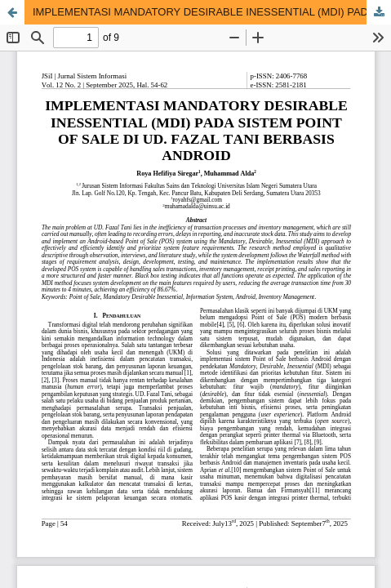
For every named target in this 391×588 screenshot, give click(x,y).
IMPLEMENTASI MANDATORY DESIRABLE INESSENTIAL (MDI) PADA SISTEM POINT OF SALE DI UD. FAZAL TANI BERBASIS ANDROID (212, 12)
